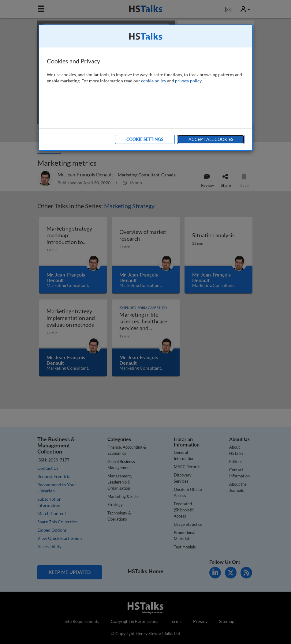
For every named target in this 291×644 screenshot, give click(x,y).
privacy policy (188, 81)
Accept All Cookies (211, 139)
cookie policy (154, 81)
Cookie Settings (145, 139)
